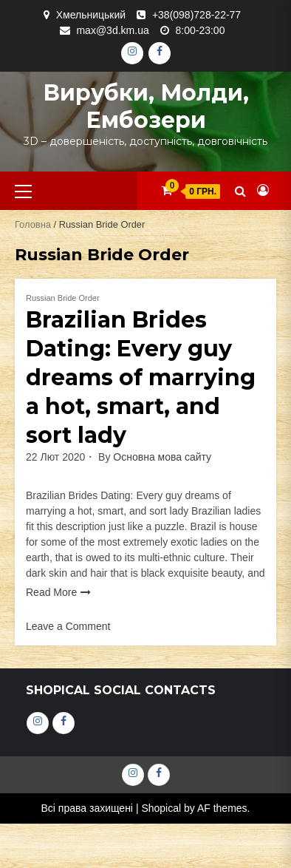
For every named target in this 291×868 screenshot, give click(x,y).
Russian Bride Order (63, 298)
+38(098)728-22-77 (196, 15)
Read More (51, 592)
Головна (33, 224)
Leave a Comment (68, 626)
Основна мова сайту (162, 457)
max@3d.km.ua (112, 30)
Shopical (161, 808)
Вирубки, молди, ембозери (146, 106)
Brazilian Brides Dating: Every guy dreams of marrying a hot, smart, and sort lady (141, 377)
